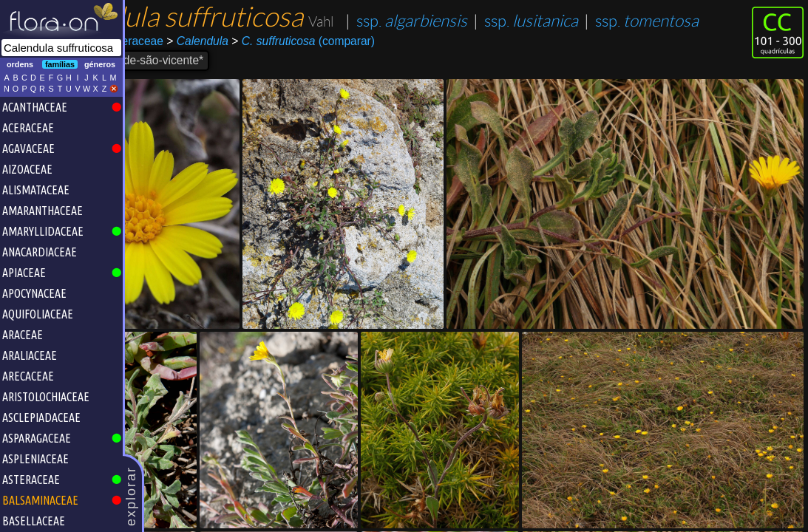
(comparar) (389, 72)
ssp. (200, 51)
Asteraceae (215, 71)
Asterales (154, 71)
